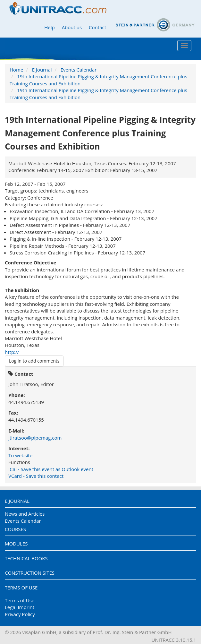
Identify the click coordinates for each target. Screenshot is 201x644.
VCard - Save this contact (36, 476)
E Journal (42, 70)
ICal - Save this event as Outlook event (51, 469)
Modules (16, 544)
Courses (15, 529)
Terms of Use (21, 588)
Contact (97, 27)
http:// (12, 352)
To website (20, 455)
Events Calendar (79, 70)
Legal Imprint (20, 607)
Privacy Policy (20, 614)
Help (49, 27)
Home (16, 70)
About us (72, 27)
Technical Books (26, 558)
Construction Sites (30, 573)
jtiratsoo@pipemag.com (35, 438)
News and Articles (25, 514)
